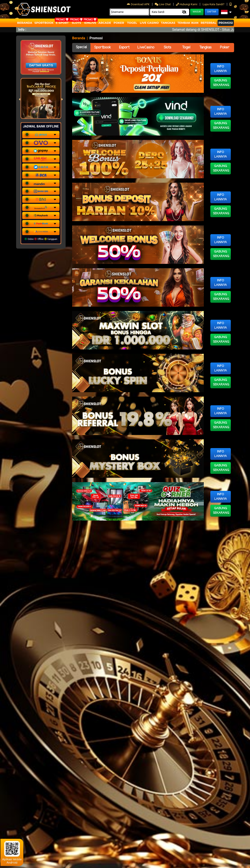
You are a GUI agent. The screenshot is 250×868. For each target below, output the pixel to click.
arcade (105, 23)
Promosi (226, 23)
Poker (119, 23)
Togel (186, 47)
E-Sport (62, 23)
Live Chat (163, 4)
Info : (22, 30)
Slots (76, 23)
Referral (208, 23)
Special (81, 47)
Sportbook (44, 23)
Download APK (139, 4)
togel (132, 23)
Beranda (25, 23)
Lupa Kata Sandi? (214, 4)
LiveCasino (146, 47)
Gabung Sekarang (221, 83)
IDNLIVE (90, 23)
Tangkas (168, 23)
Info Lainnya (221, 69)
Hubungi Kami (187, 4)
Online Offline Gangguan (41, 239)
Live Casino (149, 23)
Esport (124, 47)
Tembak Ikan (188, 23)
